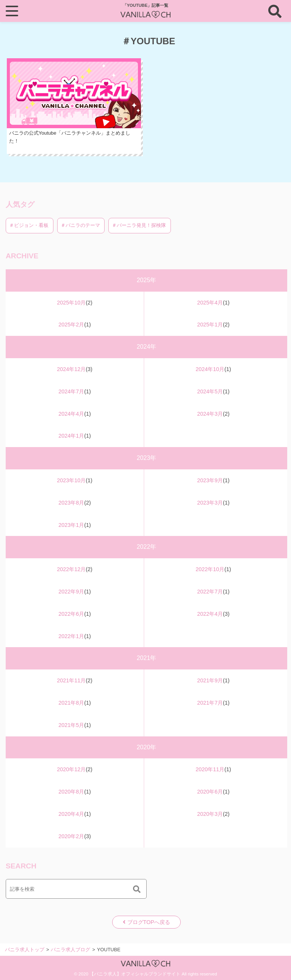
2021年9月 (210, 680)
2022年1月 (71, 636)
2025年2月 (71, 325)
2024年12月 (71, 369)
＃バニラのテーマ (81, 225)
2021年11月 (71, 680)
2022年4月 (210, 614)
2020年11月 (210, 769)
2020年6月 (210, 792)
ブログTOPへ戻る (149, 922)
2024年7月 (71, 391)
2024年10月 (210, 369)
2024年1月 (71, 436)
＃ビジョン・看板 (30, 225)
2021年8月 (71, 703)
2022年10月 (210, 569)
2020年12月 (71, 769)
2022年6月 (71, 614)
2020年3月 (210, 814)
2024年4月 (71, 414)
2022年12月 (71, 569)
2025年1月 (210, 325)
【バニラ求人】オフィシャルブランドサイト (135, 974)
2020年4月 (71, 814)
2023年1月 (71, 525)
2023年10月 (71, 480)
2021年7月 (210, 703)
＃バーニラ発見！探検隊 (140, 225)
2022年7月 (210, 592)
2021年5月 (71, 725)
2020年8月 (71, 792)
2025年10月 (71, 303)
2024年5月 (210, 391)
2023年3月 (210, 503)
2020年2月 (71, 836)
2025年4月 (210, 303)
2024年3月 (210, 414)
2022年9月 (71, 592)
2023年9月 (210, 480)
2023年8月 (71, 503)
